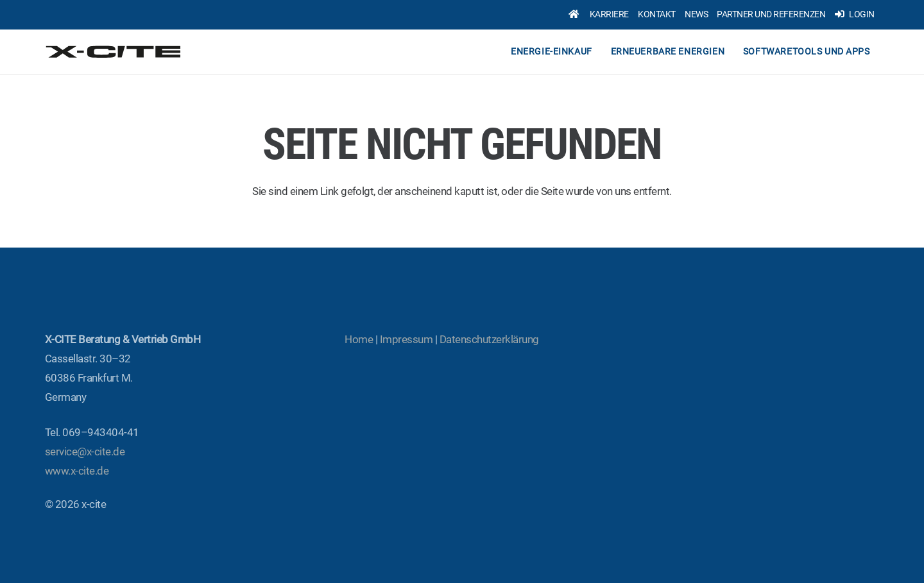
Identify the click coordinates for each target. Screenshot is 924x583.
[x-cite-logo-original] (114, 52)
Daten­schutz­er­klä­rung (489, 339)
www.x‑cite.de (77, 471)
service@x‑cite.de (85, 452)
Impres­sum (406, 339)
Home (359, 339)
